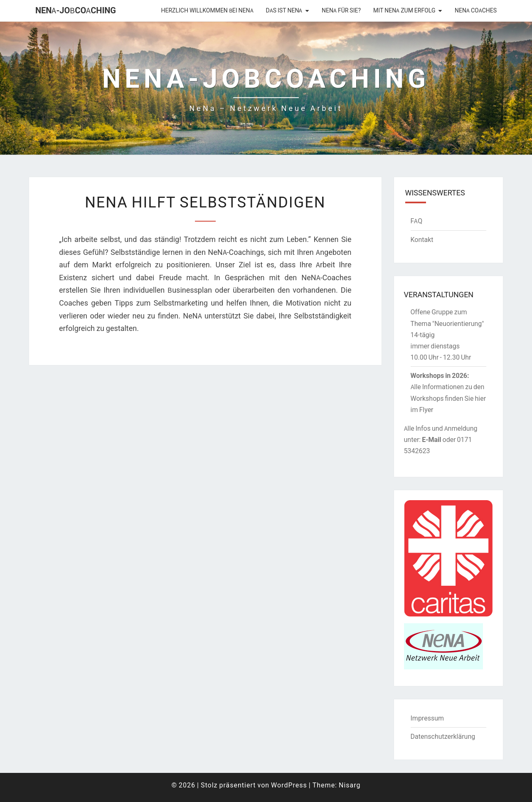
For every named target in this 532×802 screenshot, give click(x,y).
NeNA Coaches (476, 10)
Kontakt (422, 239)
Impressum (427, 718)
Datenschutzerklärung (443, 736)
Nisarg (350, 785)
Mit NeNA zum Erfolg (404, 10)
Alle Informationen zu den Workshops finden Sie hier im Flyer (448, 398)
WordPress (289, 785)
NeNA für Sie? (341, 10)
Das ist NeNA (284, 10)
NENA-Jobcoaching (76, 10)
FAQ (417, 221)
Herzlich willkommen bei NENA (207, 10)
